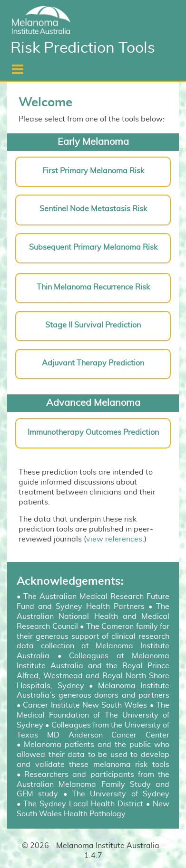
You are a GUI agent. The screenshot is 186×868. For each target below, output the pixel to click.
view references (114, 539)
